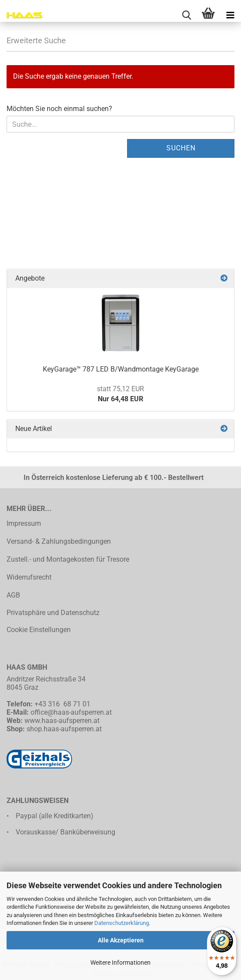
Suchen (181, 148)
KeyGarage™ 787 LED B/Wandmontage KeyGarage (121, 369)
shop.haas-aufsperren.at (64, 729)
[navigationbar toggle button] (230, 15)
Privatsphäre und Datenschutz (53, 613)
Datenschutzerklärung (122, 923)
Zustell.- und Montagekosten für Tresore (68, 559)
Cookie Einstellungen (39, 630)
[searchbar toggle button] (186, 15)
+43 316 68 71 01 (62, 704)
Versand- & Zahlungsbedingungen (59, 541)
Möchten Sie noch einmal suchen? (59, 109)
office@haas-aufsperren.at (71, 712)
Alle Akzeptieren (121, 940)
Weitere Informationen (120, 963)
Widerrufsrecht (29, 577)
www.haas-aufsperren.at (62, 721)
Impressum (24, 523)
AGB (13, 595)
